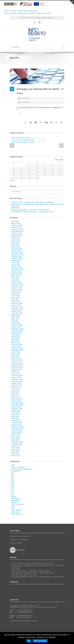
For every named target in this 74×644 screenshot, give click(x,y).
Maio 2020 (15, 338)
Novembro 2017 (17, 381)
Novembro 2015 (17, 428)
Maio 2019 (15, 356)
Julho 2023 (15, 276)
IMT (13, 477)
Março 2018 (16, 374)
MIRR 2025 (16, 208)
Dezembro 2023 (17, 268)
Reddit (41, 122)
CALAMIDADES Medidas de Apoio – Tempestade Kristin (32, 212)
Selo (13, 506)
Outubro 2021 (16, 311)
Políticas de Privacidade (19, 540)
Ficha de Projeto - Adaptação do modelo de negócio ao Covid (27, 13)
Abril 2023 (15, 280)
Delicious (51, 122)
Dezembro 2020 (17, 329)
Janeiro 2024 (16, 266)
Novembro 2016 (17, 405)
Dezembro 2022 (17, 284)
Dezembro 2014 (17, 442)
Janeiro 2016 (16, 424)
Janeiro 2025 (16, 251)
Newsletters (16, 498)
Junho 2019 (16, 354)
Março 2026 (16, 223)
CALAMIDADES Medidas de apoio (24, 575)
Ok (29, 641)
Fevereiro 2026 (17, 225)
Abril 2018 (15, 372)
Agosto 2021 (16, 315)
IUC (13, 489)
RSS (40, 22)
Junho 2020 (16, 336)
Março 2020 (16, 342)
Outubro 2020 (16, 333)
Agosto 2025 (16, 237)
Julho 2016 (15, 413)
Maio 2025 (15, 243)
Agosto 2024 (16, 260)
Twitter (31, 122)
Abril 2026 (15, 221)
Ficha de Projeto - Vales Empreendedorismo (21, 11)
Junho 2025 (16, 241)
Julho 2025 (15, 239)
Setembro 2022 (17, 290)
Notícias (14, 502)
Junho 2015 (16, 438)
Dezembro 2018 (17, 364)
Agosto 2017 (16, 387)
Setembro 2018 (17, 368)
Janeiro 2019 (16, 362)
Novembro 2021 (17, 309)
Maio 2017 (15, 393)
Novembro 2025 (17, 231)
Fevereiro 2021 (17, 325)
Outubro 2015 (16, 430)
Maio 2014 (15, 452)
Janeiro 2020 (16, 346)
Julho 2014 (15, 448)
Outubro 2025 (16, 233)
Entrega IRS (25, 102)
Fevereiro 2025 (17, 249)
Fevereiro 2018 (17, 375)
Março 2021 (16, 323)
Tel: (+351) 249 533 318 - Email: (31, 18)
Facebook (34, 22)
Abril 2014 (15, 453)
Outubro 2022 (16, 288)
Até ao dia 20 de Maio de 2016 (29, 142)
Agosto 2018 (16, 370)
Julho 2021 (15, 317)
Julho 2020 (15, 335)
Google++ (56, 122)
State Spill (15, 512)
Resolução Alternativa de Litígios (20, 536)
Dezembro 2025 (17, 229)
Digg (46, 122)
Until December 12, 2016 (28, 138)
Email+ (62, 122)
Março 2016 (16, 420)
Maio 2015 (15, 440)
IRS (13, 485)
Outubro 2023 (16, 272)
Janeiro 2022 (16, 305)
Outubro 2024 (16, 257)
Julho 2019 (15, 352)
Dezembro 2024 (17, 253)
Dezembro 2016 (17, 403)
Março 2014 (16, 455)
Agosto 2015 (16, 434)
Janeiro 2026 (16, 227)
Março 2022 (16, 301)
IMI (12, 473)
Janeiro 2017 (16, 401)
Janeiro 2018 (16, 377)
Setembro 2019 (17, 350)
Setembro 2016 (17, 409)
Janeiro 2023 (16, 282)
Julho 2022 (15, 294)
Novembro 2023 (17, 270)
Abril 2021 (15, 321)
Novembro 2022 (17, 286)
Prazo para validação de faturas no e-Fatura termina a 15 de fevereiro (37, 577)
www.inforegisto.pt (24, 617)
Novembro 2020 (17, 331)
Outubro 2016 (16, 407)
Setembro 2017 (17, 385)
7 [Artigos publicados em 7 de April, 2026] (21, 169)
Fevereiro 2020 (17, 344)
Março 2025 (16, 247)
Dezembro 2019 (17, 348)
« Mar (12, 180)
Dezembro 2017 (17, 379)
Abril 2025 (15, 245)
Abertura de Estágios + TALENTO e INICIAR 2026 (30, 210)
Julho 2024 (15, 262)
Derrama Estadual (18, 467)
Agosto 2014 (16, 446)
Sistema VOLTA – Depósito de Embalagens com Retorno (33, 202)
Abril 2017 (15, 395)
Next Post (61, 146)
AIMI (13, 465)
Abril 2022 (15, 299)
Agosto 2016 (16, 411)
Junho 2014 (16, 450)
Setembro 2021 (17, 313)
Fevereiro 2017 (17, 399)
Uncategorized (17, 514)
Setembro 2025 (17, 235)
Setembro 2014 (17, 444)
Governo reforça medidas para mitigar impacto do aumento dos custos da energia (38, 205)
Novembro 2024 (17, 255)
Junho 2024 (16, 264)
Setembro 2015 (17, 432)
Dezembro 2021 (17, 307)
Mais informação (40, 641)
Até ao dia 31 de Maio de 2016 (29, 140)
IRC (13, 481)
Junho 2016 (16, 414)
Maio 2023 (15, 278)
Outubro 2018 (16, 366)
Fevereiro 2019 (17, 360)
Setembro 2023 (17, 274)
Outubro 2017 (16, 383)
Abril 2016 (15, 418)
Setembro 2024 (17, 258)
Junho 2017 (16, 391)
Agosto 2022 (16, 292)
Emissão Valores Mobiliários (22, 469)
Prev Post (12, 146)
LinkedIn (36, 122)
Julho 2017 (15, 389)
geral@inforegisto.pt (47, 18)
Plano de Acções (18, 504)
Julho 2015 (15, 436)
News (13, 496)
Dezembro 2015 (17, 426)
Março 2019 (16, 358)
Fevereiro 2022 (17, 303)
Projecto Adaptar (16, 543)
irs (19, 114)
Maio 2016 (15, 416)
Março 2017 (16, 397)
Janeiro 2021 (16, 327)
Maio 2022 (15, 297)
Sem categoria (17, 510)
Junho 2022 (16, 296)
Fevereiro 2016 (17, 422)
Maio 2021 (15, 319)
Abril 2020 (15, 340)
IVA (13, 492)
